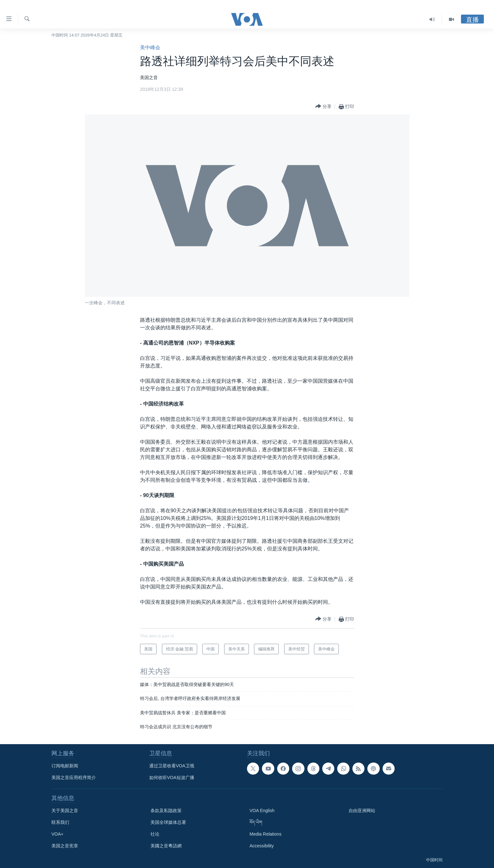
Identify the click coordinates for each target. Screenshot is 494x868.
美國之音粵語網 (166, 846)
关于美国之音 (65, 811)
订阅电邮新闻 (65, 766)
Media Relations (265, 834)
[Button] (323, 107)
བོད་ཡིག (256, 822)
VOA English (262, 811)
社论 (155, 834)
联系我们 (60, 822)
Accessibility (262, 846)
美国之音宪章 (65, 846)
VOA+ (57, 834)
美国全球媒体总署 (168, 822)
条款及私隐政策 (166, 811)
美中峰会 (150, 47)
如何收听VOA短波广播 (172, 777)
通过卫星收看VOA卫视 (172, 766)
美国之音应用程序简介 (74, 777)
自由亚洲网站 (362, 811)
